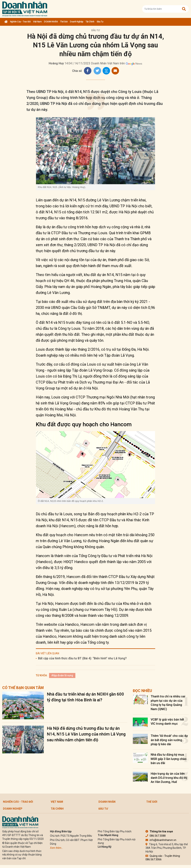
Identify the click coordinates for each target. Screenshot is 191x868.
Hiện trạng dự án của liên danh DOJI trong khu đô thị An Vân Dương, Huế (169, 778)
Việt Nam (37, 22)
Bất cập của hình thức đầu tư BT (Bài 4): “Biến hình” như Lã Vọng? (82, 658)
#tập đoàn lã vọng (62, 675)
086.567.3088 (156, 836)
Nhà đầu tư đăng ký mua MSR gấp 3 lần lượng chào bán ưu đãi (169, 759)
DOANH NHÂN (51, 22)
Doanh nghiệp (77, 22)
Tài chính (90, 22)
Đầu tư (100, 22)
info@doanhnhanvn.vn (161, 840)
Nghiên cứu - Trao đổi (20, 22)
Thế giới (64, 22)
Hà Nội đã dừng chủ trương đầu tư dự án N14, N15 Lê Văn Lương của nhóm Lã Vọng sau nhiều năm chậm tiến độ (86, 734)
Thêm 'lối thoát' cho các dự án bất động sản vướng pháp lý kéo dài (169, 740)
